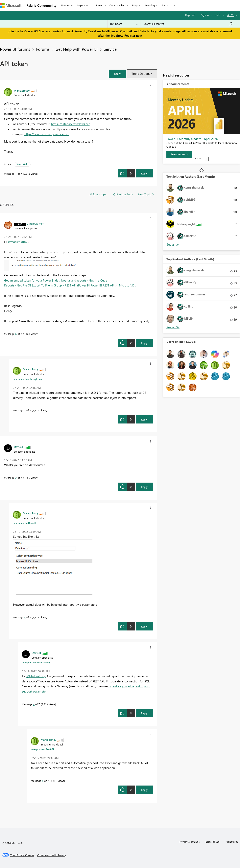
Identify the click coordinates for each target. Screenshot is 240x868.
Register (190, 15)
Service (110, 49)
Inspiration (83, 5)
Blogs (135, 5)
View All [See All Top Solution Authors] (173, 245)
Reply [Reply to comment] (144, 343)
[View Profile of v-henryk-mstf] (36, 223)
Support (167, 5)
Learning (150, 5)
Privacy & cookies (190, 842)
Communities (117, 5)
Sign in (205, 15)
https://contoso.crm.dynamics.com (47, 134)
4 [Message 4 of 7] (34, 704)
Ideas (99, 5)
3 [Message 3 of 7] (25, 617)
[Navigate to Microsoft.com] (11, 5)
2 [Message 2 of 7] (16, 478)
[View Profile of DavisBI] (18, 447)
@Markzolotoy (18, 242)
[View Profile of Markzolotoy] (22, 90)
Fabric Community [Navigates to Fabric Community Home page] (42, 5)
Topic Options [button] (141, 74)
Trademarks (231, 842)
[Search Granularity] (124, 24)
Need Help (22, 164)
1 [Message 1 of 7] (16, 174)
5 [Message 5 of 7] (43, 781)
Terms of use (212, 842)
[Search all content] (188, 24)
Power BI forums (15, 49)
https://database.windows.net (70, 124)
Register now (133, 35)
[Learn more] (179, 154)
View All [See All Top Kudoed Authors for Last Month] (173, 327)
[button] (117, 74)
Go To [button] (231, 15)
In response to (28, 379)
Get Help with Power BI (77, 49)
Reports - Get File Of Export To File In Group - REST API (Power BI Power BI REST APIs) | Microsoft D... (70, 285)
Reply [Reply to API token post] (144, 173)
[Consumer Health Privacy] (52, 855)
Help (217, 15)
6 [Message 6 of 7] (16, 334)
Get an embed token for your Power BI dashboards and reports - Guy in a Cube (56, 280)
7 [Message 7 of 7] (25, 410)
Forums (66, 5)
